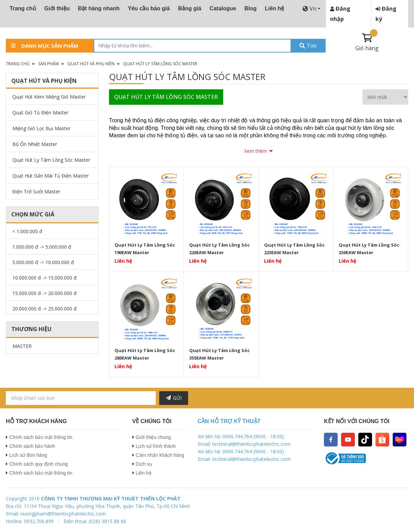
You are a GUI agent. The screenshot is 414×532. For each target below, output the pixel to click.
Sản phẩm (48, 64)
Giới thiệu (57, 8)
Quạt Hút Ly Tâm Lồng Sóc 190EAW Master (145, 249)
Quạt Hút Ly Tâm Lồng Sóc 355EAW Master (219, 354)
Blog (251, 8)
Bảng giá (190, 8)
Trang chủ (23, 8)
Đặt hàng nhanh (99, 8)
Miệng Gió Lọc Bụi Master (41, 128)
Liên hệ (274, 8)
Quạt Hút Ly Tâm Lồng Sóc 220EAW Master (219, 249)
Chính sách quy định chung (39, 464)
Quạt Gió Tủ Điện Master (40, 112)
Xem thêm (256, 151)
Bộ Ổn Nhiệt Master (35, 144)
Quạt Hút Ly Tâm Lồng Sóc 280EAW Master (145, 354)
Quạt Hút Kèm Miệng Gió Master (49, 97)
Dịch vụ (144, 464)
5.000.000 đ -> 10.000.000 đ (43, 262)
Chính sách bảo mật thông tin (41, 437)
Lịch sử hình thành (156, 446)
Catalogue (223, 8)
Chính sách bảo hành (32, 446)
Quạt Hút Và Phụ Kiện (91, 64)
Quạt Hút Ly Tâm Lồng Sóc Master (160, 64)
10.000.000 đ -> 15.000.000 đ (45, 278)
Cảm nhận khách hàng (160, 455)
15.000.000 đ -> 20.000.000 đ (45, 293)
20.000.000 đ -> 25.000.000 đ (45, 309)
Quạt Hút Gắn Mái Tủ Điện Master (51, 176)
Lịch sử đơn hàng (28, 455)
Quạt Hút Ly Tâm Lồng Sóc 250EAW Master (369, 249)
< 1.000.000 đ (27, 231)
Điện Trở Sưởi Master (36, 191)
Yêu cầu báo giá (149, 8)
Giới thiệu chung (154, 437)
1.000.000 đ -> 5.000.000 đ (42, 247)
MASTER (22, 346)
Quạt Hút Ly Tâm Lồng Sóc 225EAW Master (294, 249)
